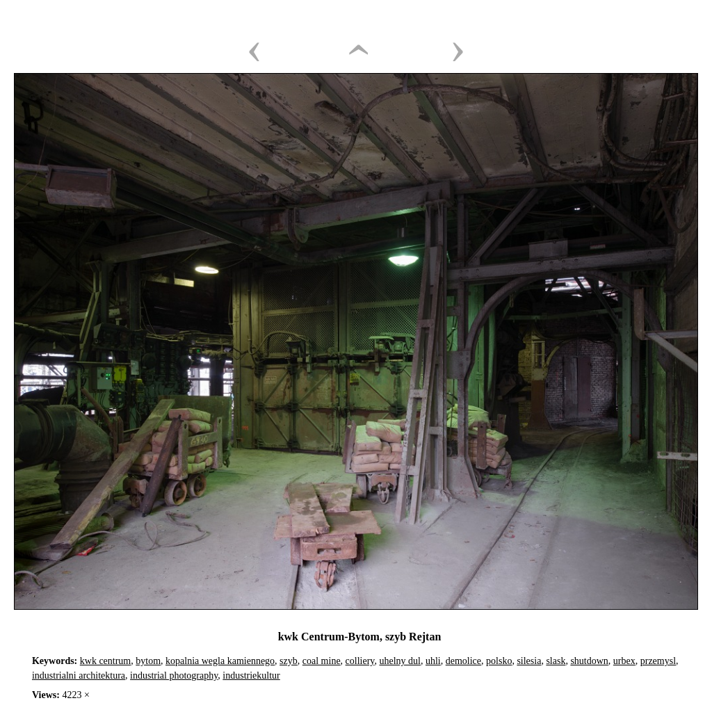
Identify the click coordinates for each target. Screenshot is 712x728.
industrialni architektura (79, 676)
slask (556, 661)
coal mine (322, 661)
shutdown (589, 661)
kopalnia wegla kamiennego (220, 661)
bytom (148, 661)
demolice (463, 661)
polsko (499, 661)
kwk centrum (105, 661)
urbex (624, 661)
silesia (529, 661)
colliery (360, 661)
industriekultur (251, 676)
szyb (289, 661)
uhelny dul (400, 661)
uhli (433, 661)
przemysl (658, 661)
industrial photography (174, 676)
